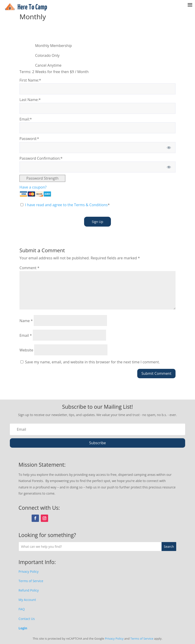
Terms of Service (31, 581)
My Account (27, 600)
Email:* (26, 119)
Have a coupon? (33, 187)
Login (23, 628)
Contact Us (27, 619)
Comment (29, 268)
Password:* (29, 139)
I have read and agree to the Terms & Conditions (66, 205)
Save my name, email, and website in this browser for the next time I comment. (92, 362)
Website (26, 350)
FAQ (22, 609)
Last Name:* (30, 100)
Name (26, 321)
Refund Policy (29, 590)
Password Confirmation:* (41, 158)
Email (26, 335)
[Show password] (169, 148)
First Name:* (30, 80)
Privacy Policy (29, 571)
